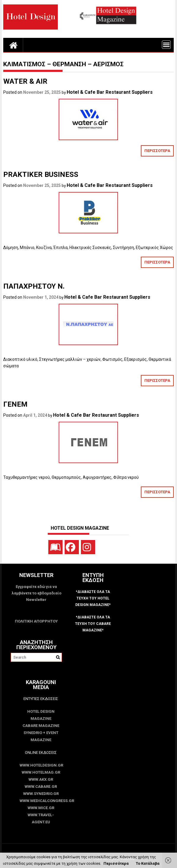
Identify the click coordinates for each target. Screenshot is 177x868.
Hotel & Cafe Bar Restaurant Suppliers (110, 92)
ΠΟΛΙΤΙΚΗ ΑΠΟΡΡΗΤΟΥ (36, 621)
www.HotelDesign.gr (41, 765)
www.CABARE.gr (41, 787)
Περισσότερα (116, 863)
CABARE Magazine (41, 726)
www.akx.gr (41, 779)
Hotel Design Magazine (41, 715)
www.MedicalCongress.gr (41, 801)
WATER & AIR (25, 81)
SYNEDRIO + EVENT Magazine (41, 736)
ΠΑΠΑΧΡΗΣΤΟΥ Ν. (35, 286)
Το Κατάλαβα (148, 863)
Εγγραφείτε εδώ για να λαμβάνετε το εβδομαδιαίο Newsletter (36, 593)
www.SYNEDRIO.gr (41, 794)
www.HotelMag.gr (41, 772)
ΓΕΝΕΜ (15, 404)
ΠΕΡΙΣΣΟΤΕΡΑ (157, 151)
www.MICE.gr (41, 808)
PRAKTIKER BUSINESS (41, 174)
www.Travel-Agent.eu (41, 818)
